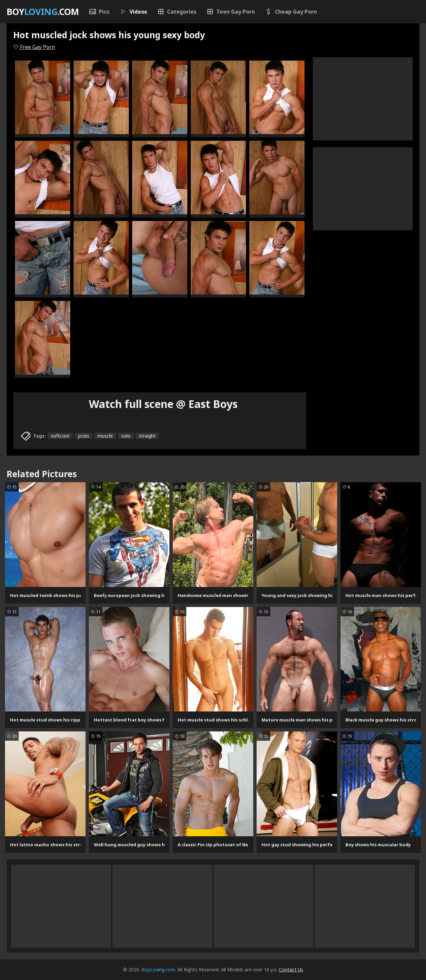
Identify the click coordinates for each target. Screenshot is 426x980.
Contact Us (291, 970)
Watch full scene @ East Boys (163, 404)
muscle (105, 436)
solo (126, 436)
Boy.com (43, 12)
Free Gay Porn (34, 47)
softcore (60, 436)
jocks (84, 436)
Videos (133, 12)
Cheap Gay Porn (291, 12)
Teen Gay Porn (231, 12)
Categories (177, 12)
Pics (99, 12)
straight (147, 436)
